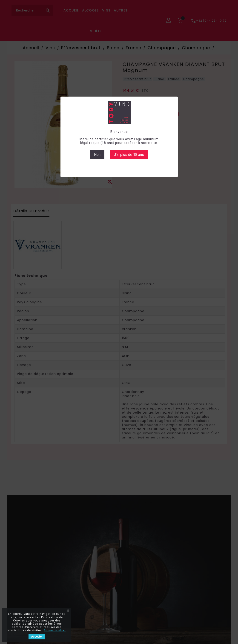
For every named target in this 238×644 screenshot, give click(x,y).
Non (97, 155)
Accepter (37, 637)
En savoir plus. (55, 630)
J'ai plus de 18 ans (129, 155)
